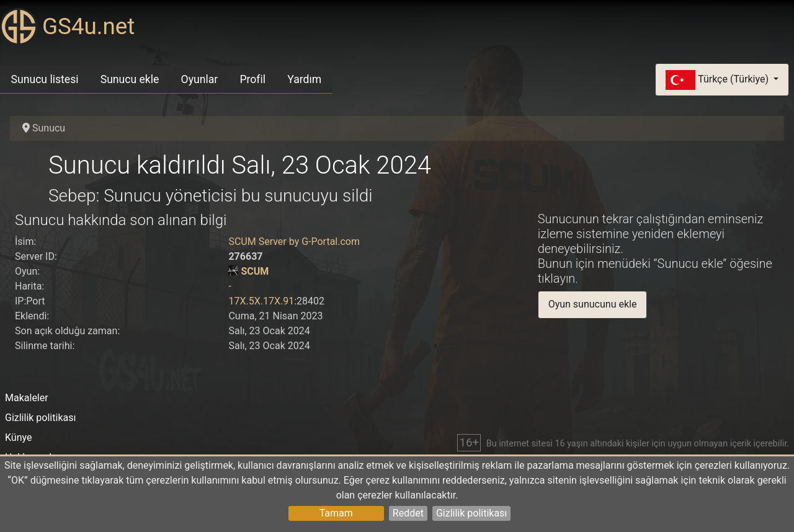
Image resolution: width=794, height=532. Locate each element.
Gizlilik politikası (471, 513)
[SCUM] (233, 271)
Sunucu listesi (45, 79)
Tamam (336, 513)
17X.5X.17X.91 (261, 301)
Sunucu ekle (130, 79)
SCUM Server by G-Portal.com (294, 242)
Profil (252, 79)
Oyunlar (200, 79)
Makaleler (27, 398)
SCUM (255, 271)
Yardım (304, 79)
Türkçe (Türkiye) (718, 80)
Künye (18, 437)
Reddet (408, 513)
